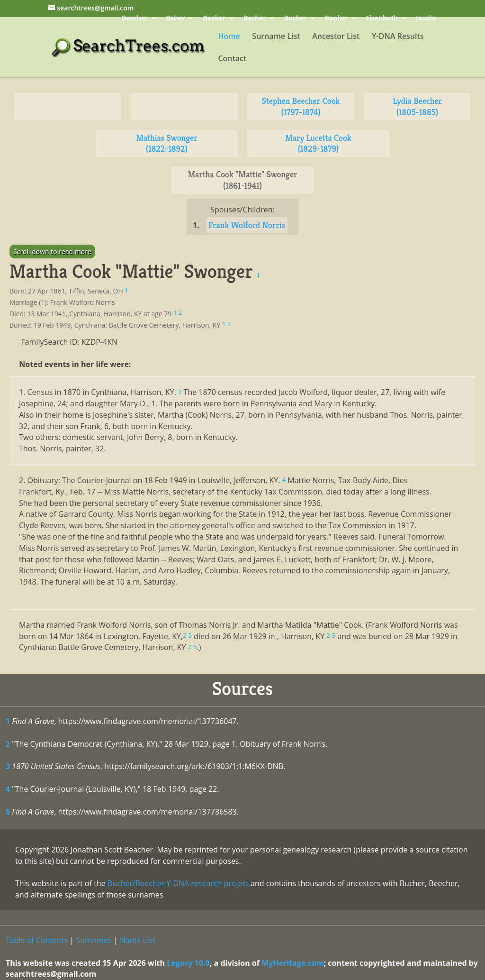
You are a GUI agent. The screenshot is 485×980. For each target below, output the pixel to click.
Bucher (296, 19)
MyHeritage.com (293, 963)
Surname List (276, 37)
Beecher (135, 19)
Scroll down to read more (52, 252)
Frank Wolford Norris (247, 225)
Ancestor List (336, 37)
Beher (175, 19)
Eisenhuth (382, 19)
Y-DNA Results (398, 37)
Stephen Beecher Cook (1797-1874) (301, 106)
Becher (255, 19)
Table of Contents (37, 940)
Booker (336, 19)
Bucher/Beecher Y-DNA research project (178, 883)
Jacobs (426, 19)
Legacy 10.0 (188, 963)
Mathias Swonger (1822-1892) (166, 143)
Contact (232, 59)
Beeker (215, 19)
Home (229, 37)
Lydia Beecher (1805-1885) (417, 106)
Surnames (94, 940)
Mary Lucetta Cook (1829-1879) (318, 143)
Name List (138, 940)
